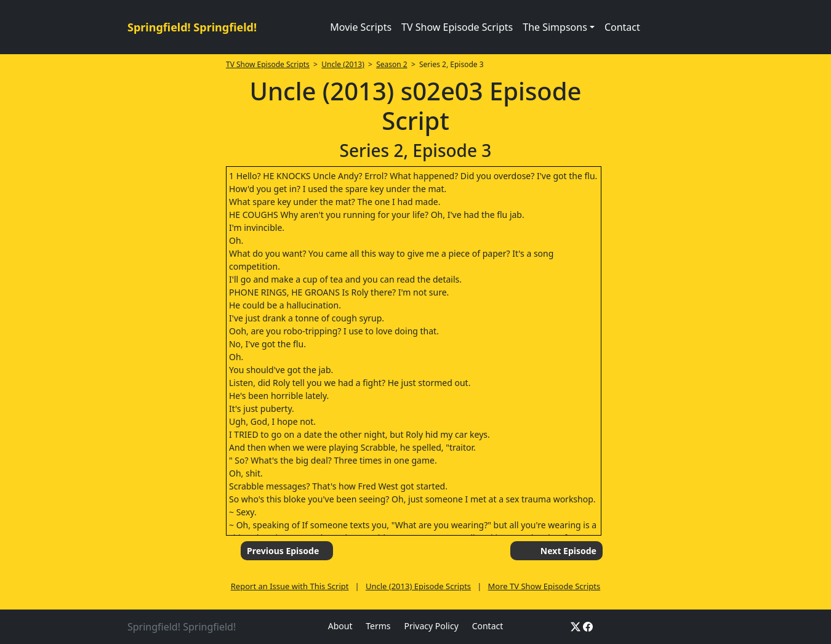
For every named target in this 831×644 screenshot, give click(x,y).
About (340, 626)
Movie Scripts (361, 27)
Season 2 (392, 64)
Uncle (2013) (343, 64)
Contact (622, 27)
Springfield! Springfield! (192, 27)
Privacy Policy (431, 626)
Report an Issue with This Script (290, 586)
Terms (378, 626)
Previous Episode (283, 551)
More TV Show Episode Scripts (544, 586)
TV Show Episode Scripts (457, 27)
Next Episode (568, 551)
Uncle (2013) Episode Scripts (418, 586)
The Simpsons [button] (555, 27)
